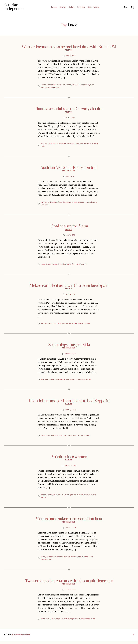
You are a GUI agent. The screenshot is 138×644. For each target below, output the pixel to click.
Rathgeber (89, 144)
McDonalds (94, 203)
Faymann (92, 85)
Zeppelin (88, 438)
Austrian (44, 203)
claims (50, 325)
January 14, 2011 (71, 531)
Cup (55, 325)
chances (55, 265)
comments (62, 85)
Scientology (82, 381)
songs (71, 438)
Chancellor (53, 85)
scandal (97, 144)
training (95, 497)
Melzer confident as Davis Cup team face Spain (69, 287)
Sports (69, 231)
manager (72, 622)
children (52, 381)
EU (79, 85)
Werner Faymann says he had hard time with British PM (69, 47)
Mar (77, 325)
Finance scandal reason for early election (69, 109)
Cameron (44, 85)
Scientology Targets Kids (69, 346)
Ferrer (72, 325)
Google (63, 381)
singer (65, 438)
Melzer (82, 325)
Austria (43, 497)
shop (84, 622)
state (43, 147)
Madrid (69, 265)
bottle (48, 622)
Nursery (73, 381)
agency (43, 560)
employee (60, 622)
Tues (83, 265)
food (76, 203)
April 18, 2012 (70, 236)
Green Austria (93, 7)
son (88, 381)
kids (68, 381)
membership (45, 88)
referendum (56, 88)
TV (91, 381)
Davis (64, 325)
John (52, 438)
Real (74, 265)
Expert (78, 144)
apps (46, 381)
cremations (58, 560)
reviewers (81, 497)
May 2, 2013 (70, 119)
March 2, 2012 (70, 356)
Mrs (83, 144)
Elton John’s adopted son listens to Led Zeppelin (69, 403)
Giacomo (82, 203)
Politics (69, 51)
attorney (44, 144)
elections (71, 144)
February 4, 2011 (70, 412)
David (75, 85)
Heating (86, 560)
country (69, 85)
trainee (94, 622)
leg (65, 265)
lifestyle (67, 497)
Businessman (53, 203)
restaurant (45, 206)
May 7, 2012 (70, 178)
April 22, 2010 (70, 593)
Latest (54, 7)
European (84, 85)
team (79, 265)
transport (44, 562)
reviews (89, 497)
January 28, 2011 (70, 468)
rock (60, 438)
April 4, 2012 (71, 296)
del (68, 325)
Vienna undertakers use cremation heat (69, 521)
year (75, 438)
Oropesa (89, 325)
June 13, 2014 (71, 56)
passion (74, 497)
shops (88, 622)
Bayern (48, 265)
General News (69, 172)
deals (55, 144)
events (61, 497)
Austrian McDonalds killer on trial (69, 168)
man (88, 203)
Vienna (43, 500)
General (63, 7)
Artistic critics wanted (69, 459)
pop (57, 438)
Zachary (80, 438)
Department (62, 144)
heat (80, 560)
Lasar (92, 560)
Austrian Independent (21, 638)
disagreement (68, 203)
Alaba (43, 265)
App (42, 381)
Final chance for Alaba (69, 227)
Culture (72, 7)
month (79, 622)
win (87, 265)
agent (43, 622)
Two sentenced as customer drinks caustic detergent (69, 584)
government (73, 560)
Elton (48, 438)
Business (81, 7)
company (50, 560)
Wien (51, 562)
